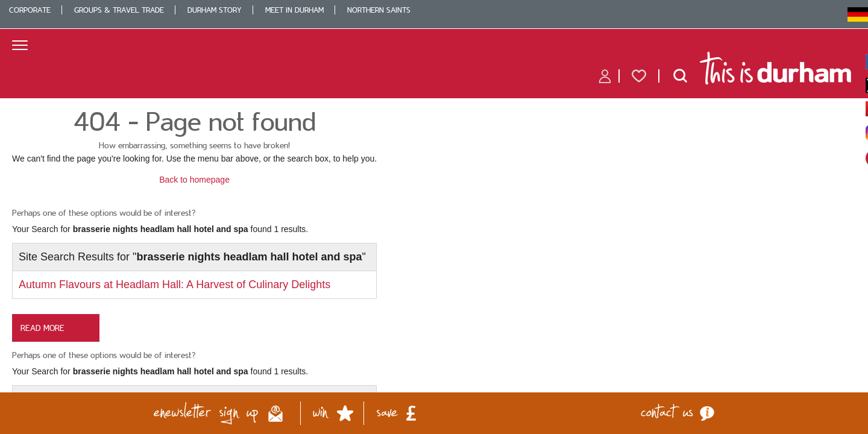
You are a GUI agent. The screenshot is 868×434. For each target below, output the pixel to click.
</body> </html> (434, 217)
